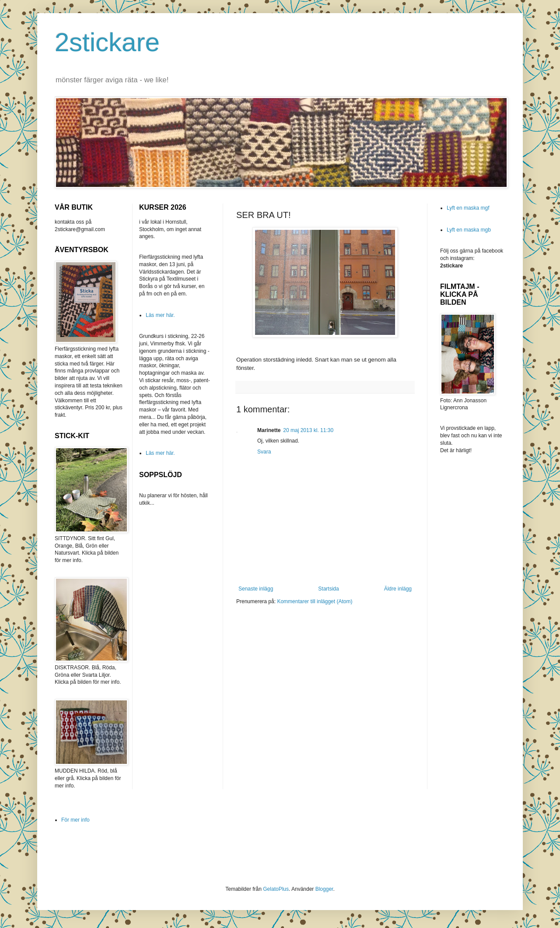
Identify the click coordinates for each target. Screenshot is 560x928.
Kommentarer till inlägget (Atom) (315, 601)
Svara (264, 452)
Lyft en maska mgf (468, 208)
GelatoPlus (276, 889)
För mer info (75, 820)
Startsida (328, 589)
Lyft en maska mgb (469, 230)
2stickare (107, 42)
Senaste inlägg (256, 589)
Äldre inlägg (398, 589)
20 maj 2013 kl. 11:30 (308, 430)
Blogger (324, 889)
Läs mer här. (160, 315)
